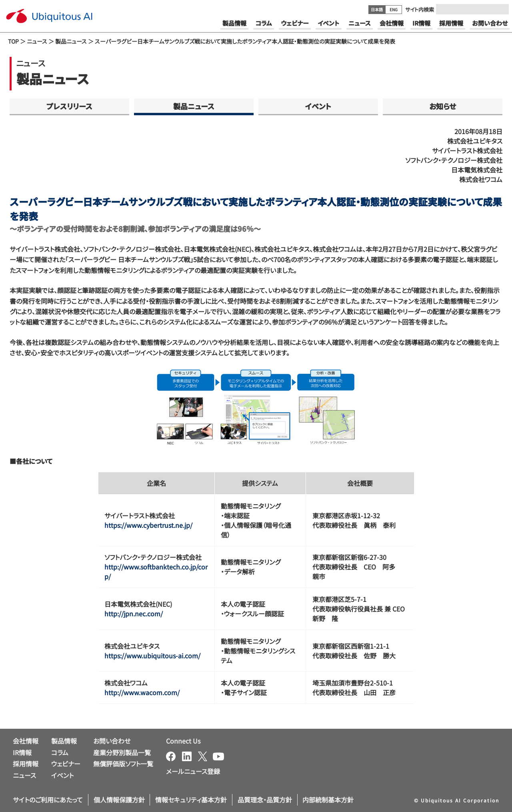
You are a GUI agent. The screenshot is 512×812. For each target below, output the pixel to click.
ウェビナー (66, 764)
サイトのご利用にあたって (48, 800)
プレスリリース (69, 106)
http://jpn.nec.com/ (134, 614)
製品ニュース (71, 41)
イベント (318, 106)
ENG (394, 9)
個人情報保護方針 (119, 800)
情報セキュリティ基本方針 (191, 800)
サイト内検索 (420, 9)
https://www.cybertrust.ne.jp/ (148, 525)
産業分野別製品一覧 (122, 752)
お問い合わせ (112, 741)
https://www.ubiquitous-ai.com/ (152, 656)
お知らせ (443, 106)
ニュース (37, 41)
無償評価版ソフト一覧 (123, 764)
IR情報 (22, 752)
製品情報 (64, 741)
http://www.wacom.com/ (142, 692)
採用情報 (26, 764)
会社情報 (26, 741)
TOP (13, 41)
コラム (60, 752)
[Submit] (500, 9)
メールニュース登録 (193, 771)
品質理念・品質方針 (265, 800)
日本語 (377, 9)
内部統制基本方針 (328, 800)
